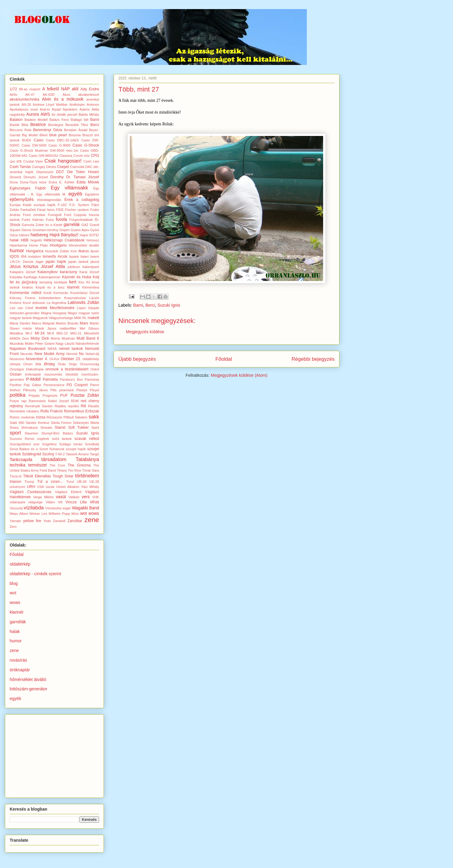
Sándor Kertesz (38, 423)
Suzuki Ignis (169, 305)
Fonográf (55, 215)
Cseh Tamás (20, 167)
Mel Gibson (89, 328)
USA (41, 487)
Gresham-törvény (45, 230)
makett (93, 318)
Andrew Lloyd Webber (50, 105)
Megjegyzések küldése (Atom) (239, 375)
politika (18, 395)
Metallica (16, 333)
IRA (24, 257)
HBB (25, 240)
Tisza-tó (16, 476)
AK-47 (30, 95)
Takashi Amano (77, 454)
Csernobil (77, 167)
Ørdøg (49, 364)
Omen (28, 364)
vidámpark (18, 502)
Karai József (89, 272)
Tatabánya (87, 459)
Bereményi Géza (47, 130)
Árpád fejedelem (64, 109)
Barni (138, 305)
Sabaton (81, 417)
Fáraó (41, 210)
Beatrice (38, 124)
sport (15, 433)
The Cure (57, 465)
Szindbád (92, 444)
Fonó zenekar (34, 215)
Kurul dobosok (34, 303)
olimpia (15, 364)
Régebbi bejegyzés (313, 359)
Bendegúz (56, 125)
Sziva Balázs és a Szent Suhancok (37, 449)
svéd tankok (62, 439)
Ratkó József (58, 401)
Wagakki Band (85, 508)
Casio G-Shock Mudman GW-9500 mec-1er (44, 150)
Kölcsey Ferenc (23, 298)
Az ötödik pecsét (64, 115)
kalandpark (91, 267)
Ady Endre (90, 89)
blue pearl (58, 135)
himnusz (93, 240)
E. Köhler (67, 182)
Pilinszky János (35, 390)
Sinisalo (46, 428)
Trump (29, 482)
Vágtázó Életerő (68, 492)
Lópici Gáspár (88, 308)
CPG (95, 156)
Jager (40, 262)
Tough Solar (63, 476)
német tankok (71, 349)
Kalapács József (22, 272)
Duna (14, 182)
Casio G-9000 (60, 145)
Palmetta (50, 379)
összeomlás (53, 374)
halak (14, 240)
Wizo (75, 514)
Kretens (16, 303)
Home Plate (38, 245)
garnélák (72, 224)
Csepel (63, 167)
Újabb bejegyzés (137, 359)
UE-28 (94, 482)
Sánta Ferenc (61, 423)
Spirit (95, 428)
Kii (88, 282)
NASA (52, 349)
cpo (12, 161)
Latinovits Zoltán (83, 302)
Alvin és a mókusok (63, 99)
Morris (55, 338)
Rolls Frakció (52, 411)
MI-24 (40, 333)
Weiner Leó (39, 514)
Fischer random (77, 210)
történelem (87, 476)
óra (38, 364)
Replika (60, 406)
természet (37, 465)
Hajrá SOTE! (89, 235)
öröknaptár (33, 374)
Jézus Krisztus (24, 266)
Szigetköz (49, 444)
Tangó (95, 454)
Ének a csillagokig (82, 200)
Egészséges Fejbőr (28, 188)
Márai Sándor (20, 323)
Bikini (44, 135)
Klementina (91, 287)
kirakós (28, 287)
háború (24, 235)
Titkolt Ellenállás (37, 476)
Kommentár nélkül (26, 293)
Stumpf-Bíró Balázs (57, 433)
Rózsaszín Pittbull (60, 417)
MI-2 (29, 333)
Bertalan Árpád (76, 130)
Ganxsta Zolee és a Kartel (42, 225)
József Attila (53, 266)
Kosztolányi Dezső (85, 293)
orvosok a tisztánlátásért (67, 369)
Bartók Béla (19, 125)
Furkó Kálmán (33, 220)
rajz (24, 401)
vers (85, 497)
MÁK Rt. (80, 318)
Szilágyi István (71, 444)
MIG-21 (76, 333)
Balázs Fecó (59, 120)
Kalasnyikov (48, 272)
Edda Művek (88, 182)
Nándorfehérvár (87, 344)
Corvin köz (82, 156)
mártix (27, 328)
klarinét (73, 287)
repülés (73, 406)
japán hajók (56, 262)
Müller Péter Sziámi (40, 344)
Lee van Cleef (21, 308)
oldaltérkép (91, 359)
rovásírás (28, 417)
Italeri (84, 257)
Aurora (33, 114)
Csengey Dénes (44, 167)
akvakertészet (89, 95)
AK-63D (48, 95)
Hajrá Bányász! (64, 235)
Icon (74, 251)
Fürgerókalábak (81, 220)
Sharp (14, 428)
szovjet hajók (76, 449)
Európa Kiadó (21, 205)
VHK (96, 497)
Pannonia (92, 379)
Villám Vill (54, 502)
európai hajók (45, 205)
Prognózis (50, 395)
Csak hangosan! (63, 161)
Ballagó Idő (80, 120)
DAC (89, 167)
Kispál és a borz (50, 287)
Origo (73, 364)
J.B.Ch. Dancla (21, 262)
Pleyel (95, 390)
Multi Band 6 (88, 338)
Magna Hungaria (54, 313)
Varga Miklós (43, 497)
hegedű (36, 240)
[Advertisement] (55, 754)
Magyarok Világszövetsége (53, 318)
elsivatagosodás (49, 200)
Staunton (32, 433)
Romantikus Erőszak (82, 411)
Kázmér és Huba (77, 277)
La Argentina (56, 303)
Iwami (95, 257)
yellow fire (32, 521)
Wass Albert (19, 514)
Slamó (60, 428)
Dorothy (57, 177)
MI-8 (50, 333)
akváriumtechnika (24, 99)
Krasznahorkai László (82, 298)
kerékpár (61, 282)
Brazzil (88, 135)
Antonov (93, 105)
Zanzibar (75, 521)
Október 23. (71, 359)
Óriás (62, 364)
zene (92, 520)
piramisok (66, 390)
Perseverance (54, 385)
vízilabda (34, 508)
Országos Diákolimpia (27, 369)
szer (36, 444)
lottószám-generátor (25, 313)
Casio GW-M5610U (43, 156)
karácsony (68, 272)
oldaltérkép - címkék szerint (35, 574)
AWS (45, 114)
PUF (64, 395)
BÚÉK (27, 140)
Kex (81, 282)
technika (18, 465)
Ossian (16, 374)
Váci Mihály (90, 487)
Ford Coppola (75, 215)
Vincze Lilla (76, 502)
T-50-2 (60, 454)
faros (51, 210)
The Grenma (79, 465)
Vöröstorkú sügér (58, 508)
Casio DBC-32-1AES (62, 140)
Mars (84, 323)
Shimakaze (29, 428)
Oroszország (90, 364)
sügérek (43, 439)
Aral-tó (45, 109)
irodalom (35, 257)
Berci (150, 305)
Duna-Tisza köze (33, 182)
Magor (72, 313)
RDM (75, 401)
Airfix (13, 95)
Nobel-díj (92, 354)
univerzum (18, 487)
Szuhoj (48, 454)
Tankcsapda (21, 460)
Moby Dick (40, 338)
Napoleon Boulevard (27, 349)
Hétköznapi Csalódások (64, 240)
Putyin (14, 401)
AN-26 (26, 105)
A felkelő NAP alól (60, 89)
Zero (13, 527)
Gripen (65, 230)
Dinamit (15, 177)
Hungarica (35, 251)
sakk (94, 417)
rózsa (41, 417)
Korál (47, 293)
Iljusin (95, 251)
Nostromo (17, 359)
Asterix (85, 109)
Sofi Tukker (79, 428)
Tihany (62, 470)
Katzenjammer (50, 277)
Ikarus (84, 251)
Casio (39, 140)
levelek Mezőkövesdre (55, 308)
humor (17, 251)
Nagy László (65, 344)
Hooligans (58, 245)
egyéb (75, 194)
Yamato (15, 521)
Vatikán (74, 497)
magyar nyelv (89, 313)
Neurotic (27, 354)
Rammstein (37, 401)
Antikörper (77, 105)
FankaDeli (28, 210)
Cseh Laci (91, 161)
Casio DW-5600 (34, 145)
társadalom (54, 459)
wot (84, 513)
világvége (35, 502)
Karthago (30, 277)
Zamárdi (59, 521)
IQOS (14, 257)
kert (73, 282)
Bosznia (75, 135)
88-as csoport (30, 89)
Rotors (15, 417)
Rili (83, 406)
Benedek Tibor (77, 125)
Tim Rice (75, 470)
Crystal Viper (33, 161)
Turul (70, 482)
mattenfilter (68, 328)
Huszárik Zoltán (57, 251)
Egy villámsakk (69, 188)
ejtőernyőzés (22, 199)
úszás (50, 487)
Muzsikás (17, 344)
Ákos (66, 95)
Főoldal (224, 359)
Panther (16, 385)
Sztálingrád (32, 454)
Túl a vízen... (50, 482)
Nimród (72, 354)
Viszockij (16, 508)
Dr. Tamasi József (83, 177)
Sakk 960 (17, 423)
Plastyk (82, 390)
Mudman (69, 338)
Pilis (54, 390)
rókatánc (33, 411)
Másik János (46, 328)
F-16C (62, 205)
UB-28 (82, 482)
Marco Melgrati (43, 323)
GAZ (85, 225)
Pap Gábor (33, 385)
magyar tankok (21, 318)
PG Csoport (77, 385)
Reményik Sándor (39, 406)
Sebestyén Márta (86, 423)
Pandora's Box (71, 379)
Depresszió (45, 172)
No (81, 354)
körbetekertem (50, 298)
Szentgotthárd (20, 444)
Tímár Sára (91, 470)
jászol (95, 262)
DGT (60, 172)
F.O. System (79, 205)
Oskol (95, 369)
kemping (46, 282)
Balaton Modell (36, 120)
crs (19, 161)
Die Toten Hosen (83, 172)
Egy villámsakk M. (51, 194)
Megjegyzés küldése (145, 332)
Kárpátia (16, 277)
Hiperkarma (18, 245)
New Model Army (50, 354)
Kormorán (61, 293)
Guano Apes (80, 230)
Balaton (16, 120)
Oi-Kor (54, 359)
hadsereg (39, 235)
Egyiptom (92, 194)
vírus (95, 502)
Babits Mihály (89, 115)
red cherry (90, 401)
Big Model (30, 135)
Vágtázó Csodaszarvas (31, 492)
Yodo (47, 521)
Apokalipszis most (24, 109)
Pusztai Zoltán (85, 395)
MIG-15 (62, 333)
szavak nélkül (87, 439)
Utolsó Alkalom (68, 487)
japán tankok (78, 262)
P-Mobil (33, 379)
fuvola (61, 219)
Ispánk (74, 257)
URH (31, 487)
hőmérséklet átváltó (84, 245)
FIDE (60, 210)
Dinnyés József (36, 177)
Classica (66, 156)
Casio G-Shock (86, 145)
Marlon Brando (67, 323)
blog (14, 583)
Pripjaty (34, 395)
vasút (61, 497)
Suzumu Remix (22, 439)
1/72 (13, 89)
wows (94, 513)
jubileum (74, 267)
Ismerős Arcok (55, 257)
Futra (50, 220)
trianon (16, 482)
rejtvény (16, 406)
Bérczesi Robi (21, 130)
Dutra (53, 182)
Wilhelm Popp (59, 514)
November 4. (37, 359)
